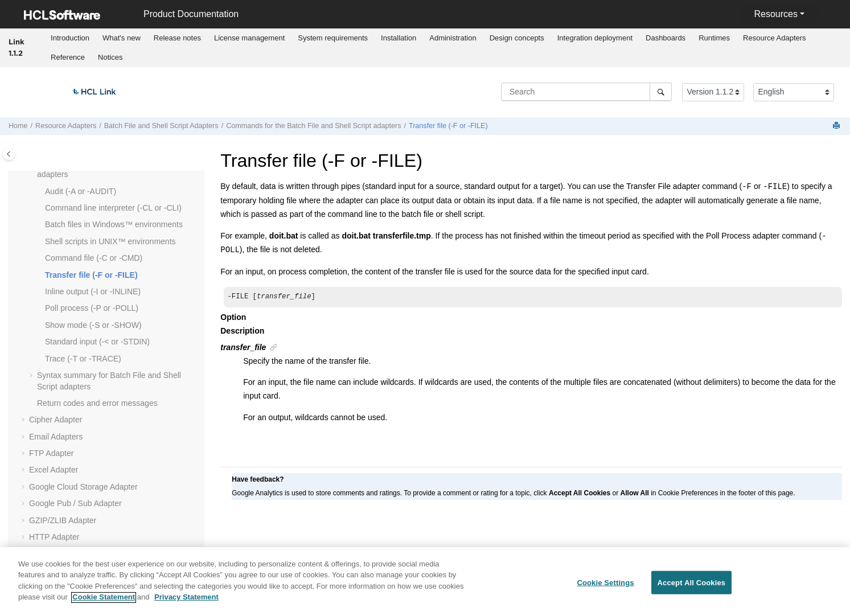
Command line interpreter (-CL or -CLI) (113, 208)
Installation (399, 38)
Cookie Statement (104, 603)
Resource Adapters (775, 38)
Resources (775, 14)
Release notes (177, 38)
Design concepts (517, 38)
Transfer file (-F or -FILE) (448, 126)
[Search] (661, 92)
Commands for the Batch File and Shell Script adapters (313, 126)
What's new (122, 38)
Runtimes (714, 38)
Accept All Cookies (692, 588)
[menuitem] (70, 38)
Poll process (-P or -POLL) (92, 308)
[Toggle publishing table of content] (9, 154)
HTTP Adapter (54, 537)
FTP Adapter (51, 453)
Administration (453, 38)
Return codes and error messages (97, 403)
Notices (110, 57)
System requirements (333, 38)
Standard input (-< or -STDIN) (97, 342)
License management (249, 38)
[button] (40, 192)
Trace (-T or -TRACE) (83, 359)
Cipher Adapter (56, 420)
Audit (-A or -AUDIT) (81, 191)
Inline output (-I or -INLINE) (93, 291)
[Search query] (586, 92)
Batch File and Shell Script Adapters (161, 126)
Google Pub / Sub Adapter (75, 503)
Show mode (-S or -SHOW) (93, 325)
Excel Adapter (54, 470)
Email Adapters (56, 437)
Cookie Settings (605, 588)
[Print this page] (837, 126)
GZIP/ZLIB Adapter (63, 520)
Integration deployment (595, 38)
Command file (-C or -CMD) (94, 258)
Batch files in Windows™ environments (114, 224)
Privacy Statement (186, 603)
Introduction (70, 38)
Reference (68, 57)
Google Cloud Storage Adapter (83, 487)
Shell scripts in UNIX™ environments (110, 241)
